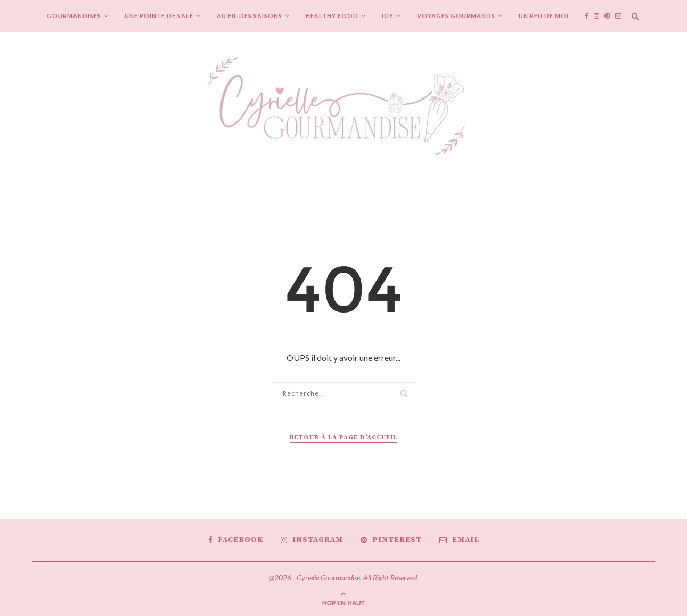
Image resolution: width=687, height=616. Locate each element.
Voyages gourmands (456, 16)
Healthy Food (332, 16)
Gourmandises (74, 16)
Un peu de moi (544, 16)
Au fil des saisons (250, 16)
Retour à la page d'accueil (343, 437)
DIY (388, 16)
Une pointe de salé (159, 16)
